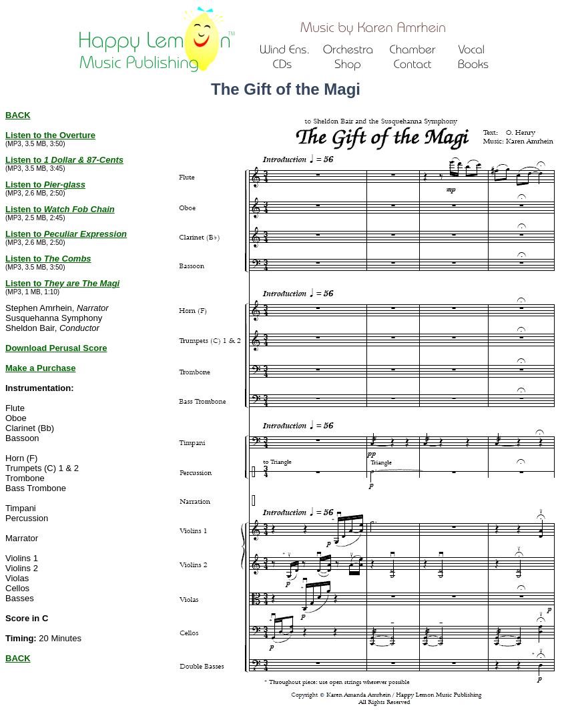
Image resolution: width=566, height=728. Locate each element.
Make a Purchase (41, 368)
